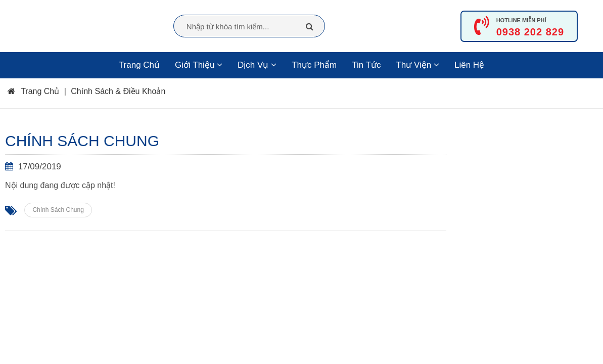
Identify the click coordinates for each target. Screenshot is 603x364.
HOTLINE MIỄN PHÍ (521, 20)
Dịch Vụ (257, 65)
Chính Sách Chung (58, 210)
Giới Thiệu (199, 65)
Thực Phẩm (314, 65)
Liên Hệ (469, 65)
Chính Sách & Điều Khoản (118, 91)
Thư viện (418, 65)
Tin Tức (366, 65)
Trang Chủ (139, 65)
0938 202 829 (530, 32)
